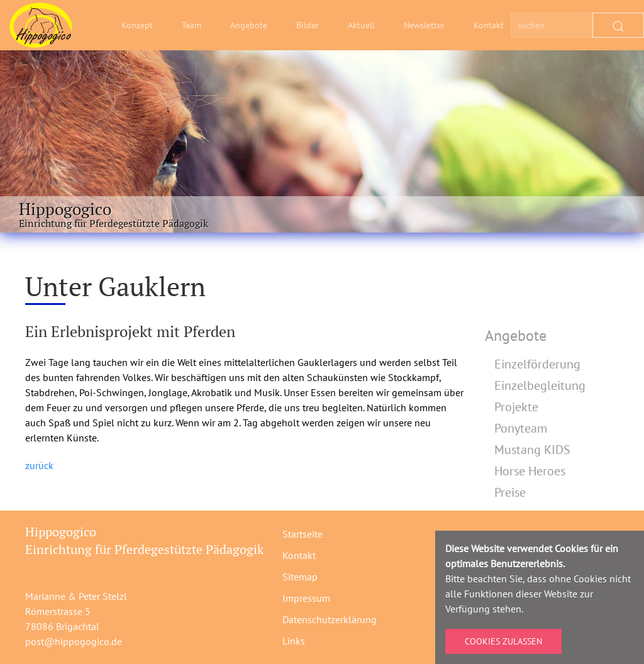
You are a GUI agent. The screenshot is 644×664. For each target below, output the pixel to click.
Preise (510, 492)
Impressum (306, 598)
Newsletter (424, 25)
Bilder (308, 25)
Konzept (137, 25)
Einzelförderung (537, 364)
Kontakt (489, 25)
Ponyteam (521, 428)
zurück (39, 465)
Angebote (249, 25)
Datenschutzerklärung (330, 619)
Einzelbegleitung (540, 385)
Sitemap (300, 577)
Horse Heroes (530, 471)
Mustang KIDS (532, 450)
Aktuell (361, 25)
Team (192, 25)
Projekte (516, 407)
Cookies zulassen (503, 641)
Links (294, 641)
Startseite (303, 534)
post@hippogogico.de (74, 641)
